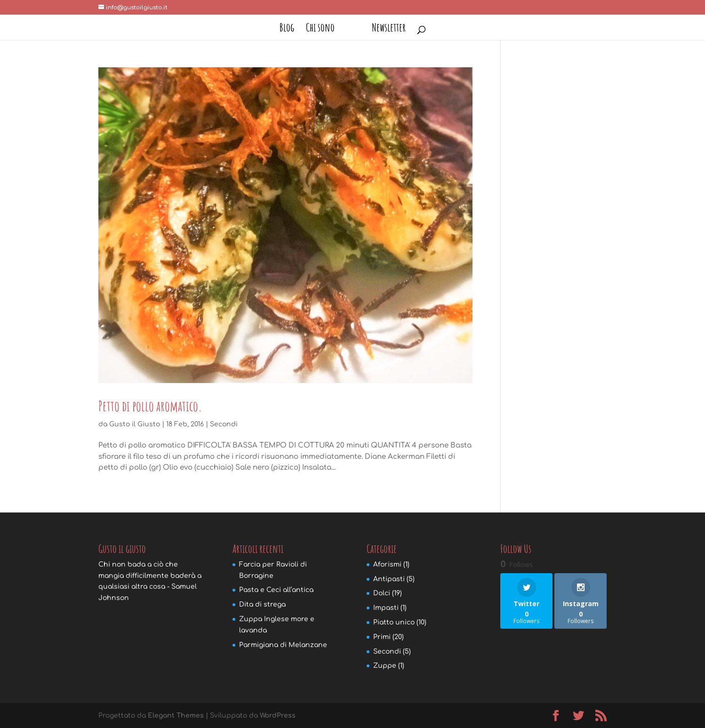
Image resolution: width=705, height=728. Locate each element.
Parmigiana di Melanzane (283, 645)
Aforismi (387, 564)
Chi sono (320, 29)
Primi (382, 637)
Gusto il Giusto (135, 424)
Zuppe (385, 666)
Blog (287, 29)
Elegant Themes (176, 716)
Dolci (382, 593)
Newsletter (389, 29)
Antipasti (389, 579)
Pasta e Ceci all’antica (276, 590)
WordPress (278, 716)
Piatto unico (394, 622)
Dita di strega (262, 604)
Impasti (386, 608)
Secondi (224, 424)
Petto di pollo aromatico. (150, 406)
